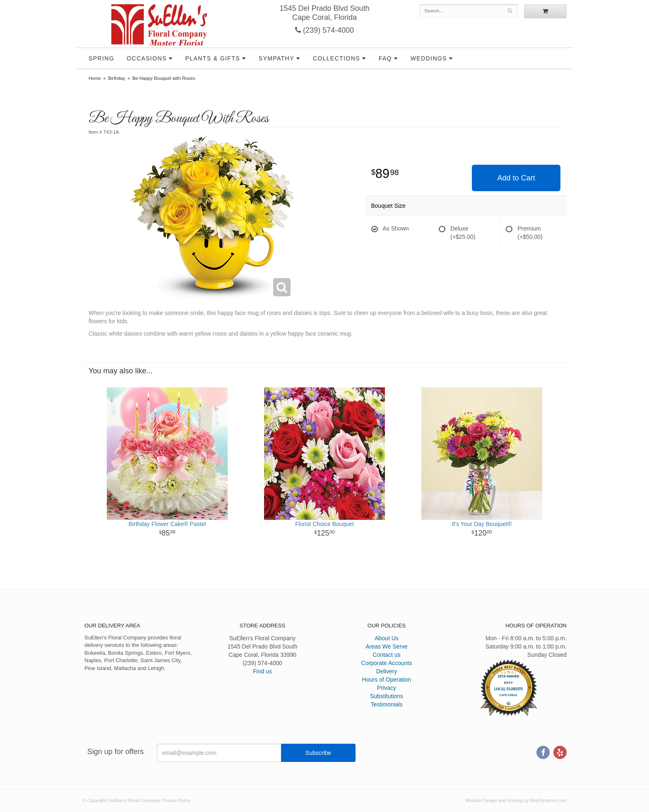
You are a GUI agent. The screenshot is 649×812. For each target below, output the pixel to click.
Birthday (117, 78)
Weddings (429, 58)
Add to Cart (516, 178)
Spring (101, 58)
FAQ (385, 58)
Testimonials (386, 704)
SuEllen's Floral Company (159, 25)
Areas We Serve (387, 646)
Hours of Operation (387, 680)
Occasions (147, 58)
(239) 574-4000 (324, 30)
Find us (262, 671)
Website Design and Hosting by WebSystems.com (516, 800)
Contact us (387, 655)
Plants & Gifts (213, 58)
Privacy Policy (176, 800)
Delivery (387, 671)
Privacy (387, 688)
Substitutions (387, 696)
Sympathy (276, 58)
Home (95, 78)
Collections (337, 58)
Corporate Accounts (387, 663)
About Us (387, 638)
